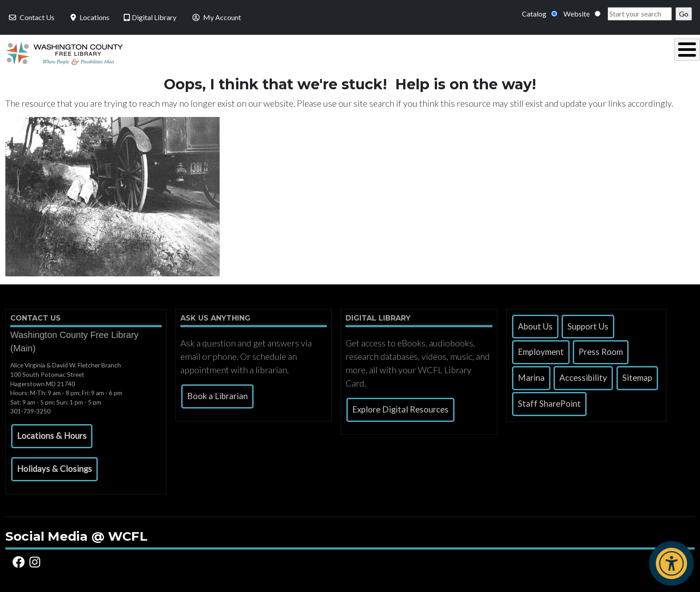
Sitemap (637, 375)
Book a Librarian (217, 394)
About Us (535, 324)
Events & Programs (632, 52)
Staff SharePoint (549, 401)
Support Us (588, 324)
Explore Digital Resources (400, 407)
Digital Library (150, 17)
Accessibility (583, 375)
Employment (541, 350)
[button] (52, 434)
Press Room (601, 350)
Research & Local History (513, 52)
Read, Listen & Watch (390, 52)
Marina (531, 375)
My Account (216, 17)
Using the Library (280, 52)
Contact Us (31, 17)
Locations (89, 17)
